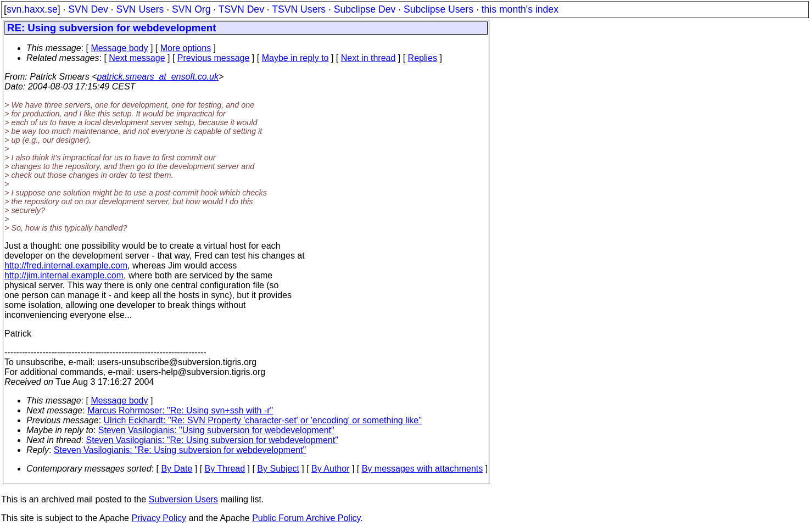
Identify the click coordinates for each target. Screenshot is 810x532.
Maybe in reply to (295, 58)
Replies (423, 58)
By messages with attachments (423, 469)
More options (186, 48)
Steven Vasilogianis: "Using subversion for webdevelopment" (216, 430)
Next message (137, 58)
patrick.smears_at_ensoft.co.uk (157, 77)
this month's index (520, 9)
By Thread (225, 469)
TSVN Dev (241, 9)
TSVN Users (299, 9)
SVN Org (191, 9)
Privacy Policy (159, 518)
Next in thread (368, 58)
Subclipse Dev (365, 9)
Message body (119, 48)
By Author (330, 469)
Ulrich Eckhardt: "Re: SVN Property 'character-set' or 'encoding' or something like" (263, 420)
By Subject (278, 469)
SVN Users (140, 9)
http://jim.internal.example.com (64, 275)
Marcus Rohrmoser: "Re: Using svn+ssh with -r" (180, 410)
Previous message (214, 58)
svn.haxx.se (32, 9)
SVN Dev (88, 9)
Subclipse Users (438, 9)
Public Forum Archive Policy (306, 518)
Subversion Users (183, 499)
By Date (177, 469)
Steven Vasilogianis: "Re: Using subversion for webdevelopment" (212, 440)
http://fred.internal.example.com (66, 265)
